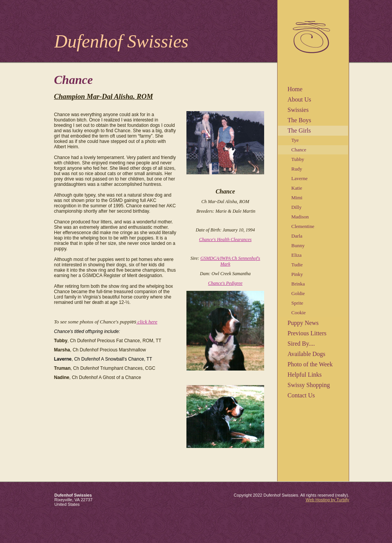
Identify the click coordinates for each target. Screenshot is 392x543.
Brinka (298, 284)
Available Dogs (306, 354)
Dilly (296, 207)
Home (295, 89)
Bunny (298, 245)
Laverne (300, 178)
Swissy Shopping (309, 385)
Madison (300, 217)
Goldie (298, 293)
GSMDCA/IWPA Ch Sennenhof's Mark (230, 261)
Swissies (298, 110)
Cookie (299, 313)
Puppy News (303, 323)
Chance (299, 150)
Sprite (297, 303)
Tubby (298, 159)
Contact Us (301, 395)
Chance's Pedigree (225, 283)
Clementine (303, 226)
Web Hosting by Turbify (327, 500)
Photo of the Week (310, 364)
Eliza (296, 255)
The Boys (299, 120)
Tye (295, 140)
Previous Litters (307, 333)
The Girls (299, 130)
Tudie (297, 265)
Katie (297, 188)
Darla (297, 236)
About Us (299, 99)
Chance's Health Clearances (225, 240)
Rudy (297, 169)
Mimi (297, 198)
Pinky (297, 274)
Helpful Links (305, 375)
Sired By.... (301, 344)
